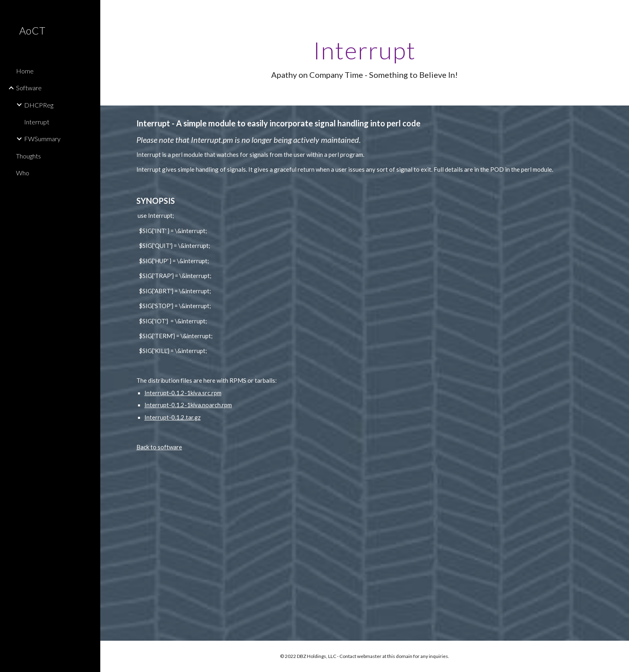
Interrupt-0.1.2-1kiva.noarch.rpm (188, 405)
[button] (619, 11)
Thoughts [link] (28, 156)
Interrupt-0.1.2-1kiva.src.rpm (183, 393)
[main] (365, 58)
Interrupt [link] (37, 122)
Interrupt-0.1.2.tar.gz (172, 417)
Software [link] (29, 88)
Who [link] (23, 173)
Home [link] (25, 71)
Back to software (159, 447)
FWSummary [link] (42, 139)
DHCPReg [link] (39, 105)
